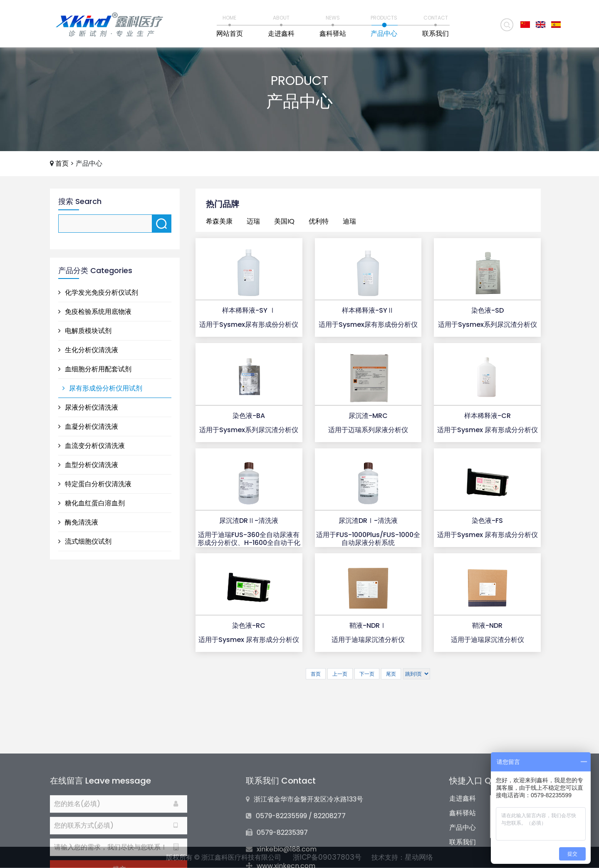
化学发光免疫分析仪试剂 (98, 292)
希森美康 (219, 221)
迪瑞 (349, 221)
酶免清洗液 (78, 522)
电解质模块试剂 (85, 331)
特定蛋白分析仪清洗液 (95, 484)
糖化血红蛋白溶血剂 (92, 503)
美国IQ (284, 221)
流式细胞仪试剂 (85, 541)
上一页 (340, 674)
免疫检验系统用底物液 (95, 312)
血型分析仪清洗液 (88, 465)
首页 (62, 163)
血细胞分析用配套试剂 (95, 369)
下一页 (367, 674)
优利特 (319, 221)
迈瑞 (253, 221)
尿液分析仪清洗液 (88, 407)
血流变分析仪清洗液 (92, 446)
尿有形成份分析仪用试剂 (102, 388)
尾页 (391, 674)
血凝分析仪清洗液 (88, 427)
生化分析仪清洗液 (88, 350)
